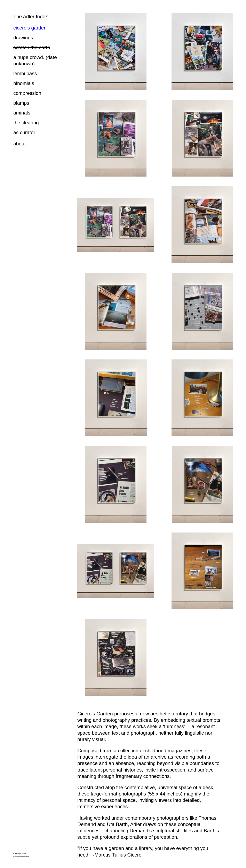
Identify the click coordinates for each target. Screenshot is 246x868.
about (19, 144)
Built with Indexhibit (21, 857)
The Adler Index (31, 16)
